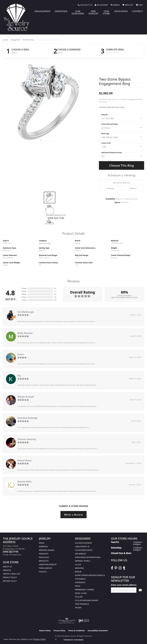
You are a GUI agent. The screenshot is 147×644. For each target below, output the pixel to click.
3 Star (24, 294)
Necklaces (44, 557)
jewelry (6, 40)
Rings (42, 543)
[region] (50, 104)
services (7, 570)
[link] (85, 5)
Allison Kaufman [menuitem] (83, 543)
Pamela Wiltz (24, 482)
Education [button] (121, 11)
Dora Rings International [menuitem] (88, 557)
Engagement (16, 40)
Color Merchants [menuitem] (84, 550)
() (55, 288)
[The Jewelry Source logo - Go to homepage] (18, 17)
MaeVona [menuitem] (79, 568)
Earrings (43, 546)
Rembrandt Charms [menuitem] (84, 590)
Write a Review (73, 515)
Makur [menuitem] (78, 572)
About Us (7, 567)
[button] (101, 5)
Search (14, 53)
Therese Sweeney (27, 439)
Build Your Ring (28, 40)
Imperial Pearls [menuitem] (83, 561)
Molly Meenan (25, 333)
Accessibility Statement (98, 631)
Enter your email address (124, 585)
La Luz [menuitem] (78, 564)
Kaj (19, 376)
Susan (21, 354)
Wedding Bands (47, 550)
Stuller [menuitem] (79, 597)
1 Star (24, 300)
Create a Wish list (12, 574)
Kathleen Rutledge (27, 418)
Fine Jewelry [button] (93, 12)
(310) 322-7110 (56, 218)
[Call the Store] (10, 552)
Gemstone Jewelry (48, 564)
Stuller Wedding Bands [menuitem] (87, 600)
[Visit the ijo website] (84, 621)
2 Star (24, 297)
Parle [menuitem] (78, 586)
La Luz (77, 243)
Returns (133, 188)
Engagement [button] (42, 11)
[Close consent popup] (56, 639)
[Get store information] (12, 555)
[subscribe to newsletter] (140, 590)
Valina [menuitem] (78, 608)
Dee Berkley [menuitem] (81, 554)
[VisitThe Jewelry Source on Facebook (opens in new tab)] (112, 568)
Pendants (44, 554)
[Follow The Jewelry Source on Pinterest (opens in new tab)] (116, 568)
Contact (137, 11)
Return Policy (10, 581)
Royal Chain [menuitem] (81, 593)
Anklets (43, 572)
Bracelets (44, 561)
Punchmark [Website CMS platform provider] (79, 640)
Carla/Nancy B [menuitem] (82, 546)
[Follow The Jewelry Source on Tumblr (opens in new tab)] (124, 568)
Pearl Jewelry (46, 568)
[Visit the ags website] (67, 621)
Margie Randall (26, 397)
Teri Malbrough (26, 312)
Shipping (110, 188)
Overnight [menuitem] (80, 582)
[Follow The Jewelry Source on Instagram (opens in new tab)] (120, 568)
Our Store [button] (106, 12)
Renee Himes (24, 460)
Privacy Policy (10, 577)
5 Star (24, 288)
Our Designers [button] (78, 12)
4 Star (24, 291)
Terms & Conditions (77, 631)
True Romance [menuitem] (82, 604)
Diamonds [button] (61, 11)
